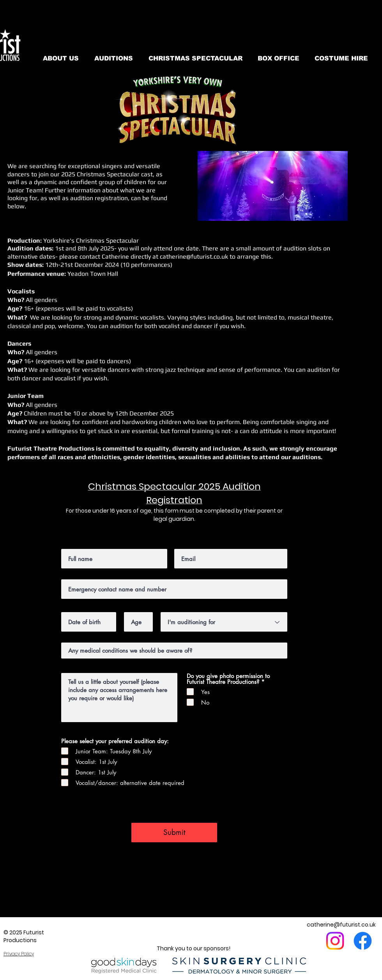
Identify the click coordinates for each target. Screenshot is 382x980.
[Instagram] (335, 941)
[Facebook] (363, 941)
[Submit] (174, 833)
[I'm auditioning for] (224, 622)
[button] (273, 186)
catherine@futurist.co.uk (194, 257)
